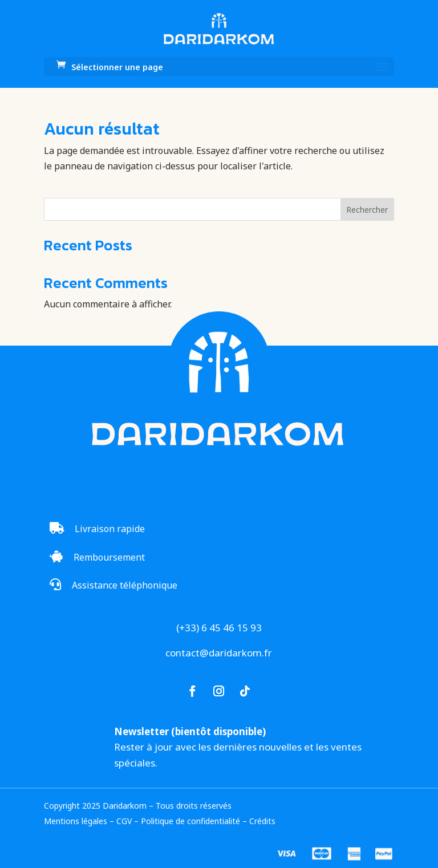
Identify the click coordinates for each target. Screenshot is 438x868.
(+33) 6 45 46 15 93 (219, 628)
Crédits (262, 821)
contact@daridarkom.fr (219, 653)
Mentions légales (76, 821)
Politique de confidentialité (190, 821)
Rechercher (367, 210)
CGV (124, 821)
